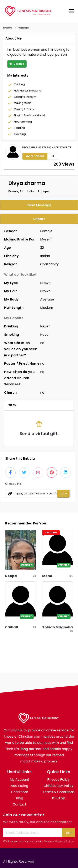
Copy (63, 494)
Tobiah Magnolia (58, 627)
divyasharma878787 (37, 147)
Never (45, 326)
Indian (45, 256)
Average (47, 299)
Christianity (49, 264)
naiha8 (12, 627)
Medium (47, 308)
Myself (45, 239)
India (30, 191)
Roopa (11, 576)
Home (8, 28)
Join (68, 833)
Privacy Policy (64, 841)
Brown (45, 283)
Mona (47, 576)
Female (23, 28)
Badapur (44, 191)
